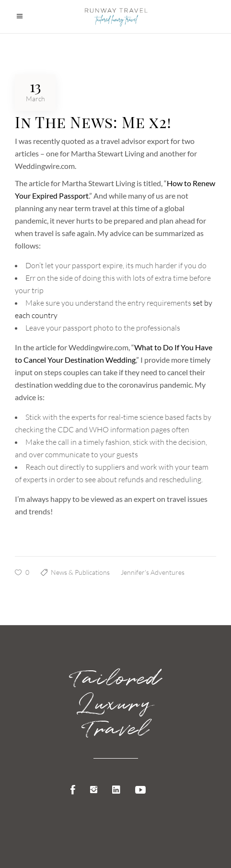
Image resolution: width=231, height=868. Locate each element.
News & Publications (80, 572)
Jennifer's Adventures (153, 572)
